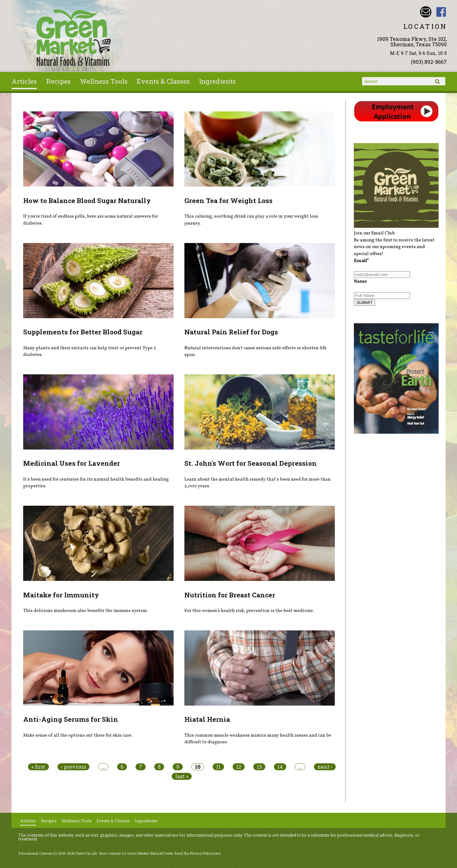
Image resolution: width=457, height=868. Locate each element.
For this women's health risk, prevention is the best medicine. (249, 611)
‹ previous (73, 767)
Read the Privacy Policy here (198, 853)
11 (218, 767)
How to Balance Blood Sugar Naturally (87, 201)
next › (325, 767)
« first (38, 767)
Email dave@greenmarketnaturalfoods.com (426, 12)
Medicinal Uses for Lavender (72, 463)
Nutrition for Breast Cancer (230, 595)
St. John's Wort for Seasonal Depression (251, 463)
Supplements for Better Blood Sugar (83, 332)
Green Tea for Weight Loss (228, 201)
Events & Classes (163, 81)
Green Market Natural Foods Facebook (441, 12)
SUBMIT (364, 302)
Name (360, 281)
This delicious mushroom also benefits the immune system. (86, 611)
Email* (361, 261)
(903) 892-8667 (429, 62)
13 (259, 767)
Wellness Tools (104, 81)
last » (182, 776)
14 (280, 767)
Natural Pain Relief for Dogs (231, 332)
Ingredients (217, 81)
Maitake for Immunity (61, 595)
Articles (24, 81)
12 (239, 767)
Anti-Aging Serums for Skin (71, 719)
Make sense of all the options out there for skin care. (78, 735)
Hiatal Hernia (207, 719)
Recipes (58, 81)
